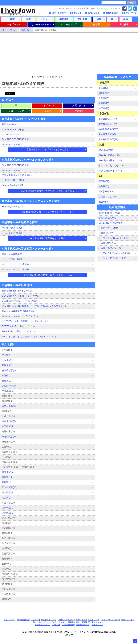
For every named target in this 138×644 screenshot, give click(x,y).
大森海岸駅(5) (9, 386)
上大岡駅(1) (8, 513)
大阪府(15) (104, 103)
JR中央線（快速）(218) (110, 160)
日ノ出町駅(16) (9, 487)
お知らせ (77, 13)
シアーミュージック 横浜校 (15, 264)
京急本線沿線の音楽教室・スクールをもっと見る (48, 275)
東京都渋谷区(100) (108, 124)
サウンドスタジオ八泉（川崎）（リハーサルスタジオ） (30, 336)
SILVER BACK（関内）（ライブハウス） (22, 296)
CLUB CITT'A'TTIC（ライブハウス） (20, 301)
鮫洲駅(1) (7, 376)
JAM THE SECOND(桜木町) (16, 139)
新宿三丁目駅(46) (107, 197)
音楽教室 (124, 25)
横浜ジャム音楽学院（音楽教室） (18, 311)
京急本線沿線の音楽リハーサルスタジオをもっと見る (48, 191)
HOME (12, 19)
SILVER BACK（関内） (14, 130)
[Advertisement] (69, 53)
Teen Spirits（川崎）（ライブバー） (20, 331)
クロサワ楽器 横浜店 (12, 228)
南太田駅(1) (8, 498)
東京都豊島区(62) (107, 134)
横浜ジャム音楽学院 (12, 254)
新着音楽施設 (23, 620)
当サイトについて (59, 13)
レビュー (45, 19)
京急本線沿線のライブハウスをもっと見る (48, 149)
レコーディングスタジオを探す (53, 622)
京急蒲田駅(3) (9, 406)
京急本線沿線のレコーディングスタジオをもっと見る (48, 212)
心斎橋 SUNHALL (107, 243)
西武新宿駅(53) (106, 192)
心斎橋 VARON (106, 233)
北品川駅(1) (8, 360)
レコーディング (69, 25)
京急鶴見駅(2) (9, 437)
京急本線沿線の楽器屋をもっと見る (48, 238)
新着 (28, 19)
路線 (99, 19)
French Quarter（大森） (14, 185)
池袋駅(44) (104, 202)
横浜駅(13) (7, 477)
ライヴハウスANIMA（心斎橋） (114, 238)
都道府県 (64, 19)
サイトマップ (131, 13)
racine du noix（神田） (110, 213)
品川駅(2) (7, 355)
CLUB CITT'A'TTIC (11, 134)
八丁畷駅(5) (8, 426)
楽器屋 (96, 25)
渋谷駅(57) (104, 186)
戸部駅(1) (7, 482)
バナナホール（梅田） (110, 228)
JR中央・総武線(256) (109, 155)
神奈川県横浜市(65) (108, 129)
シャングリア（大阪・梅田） (113, 258)
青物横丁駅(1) (9, 370)
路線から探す (94, 620)
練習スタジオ (79, 105)
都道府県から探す (49, 620)
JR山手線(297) (106, 150)
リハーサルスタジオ (41, 25)
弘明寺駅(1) (8, 508)
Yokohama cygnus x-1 (13, 144)
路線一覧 (25, 30)
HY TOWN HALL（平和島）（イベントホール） (26, 321)
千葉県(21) (104, 98)
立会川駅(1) (8, 381)
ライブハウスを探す (110, 620)
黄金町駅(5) (8, 492)
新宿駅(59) (104, 181)
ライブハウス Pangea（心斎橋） (115, 253)
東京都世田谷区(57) (108, 139)
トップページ (9, 620)
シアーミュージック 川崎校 (15, 269)
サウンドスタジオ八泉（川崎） (17, 175)
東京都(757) (104, 88)
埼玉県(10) (104, 108)
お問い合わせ (94, 13)
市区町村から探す (66, 620)
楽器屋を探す (74, 622)
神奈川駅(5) (8, 472)
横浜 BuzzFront (9, 124)
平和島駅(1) (8, 391)
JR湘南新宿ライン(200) (110, 171)
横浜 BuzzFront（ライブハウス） (18, 291)
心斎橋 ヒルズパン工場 (110, 248)
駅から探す (81, 620)
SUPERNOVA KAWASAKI (111, 223)
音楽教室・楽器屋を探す (93, 622)
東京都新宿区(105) (108, 119)
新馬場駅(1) (8, 365)
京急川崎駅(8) (9, 421)
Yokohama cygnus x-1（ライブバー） (20, 316)
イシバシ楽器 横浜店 (12, 233)
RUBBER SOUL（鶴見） (14, 180)
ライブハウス (14, 25)
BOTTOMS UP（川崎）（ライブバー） (21, 326)
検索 (132, 3)
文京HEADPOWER (108, 218)
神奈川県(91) (105, 93)
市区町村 (83, 19)
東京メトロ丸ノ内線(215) (111, 166)
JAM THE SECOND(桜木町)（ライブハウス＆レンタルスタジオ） (34, 306)
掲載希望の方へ (112, 13)
